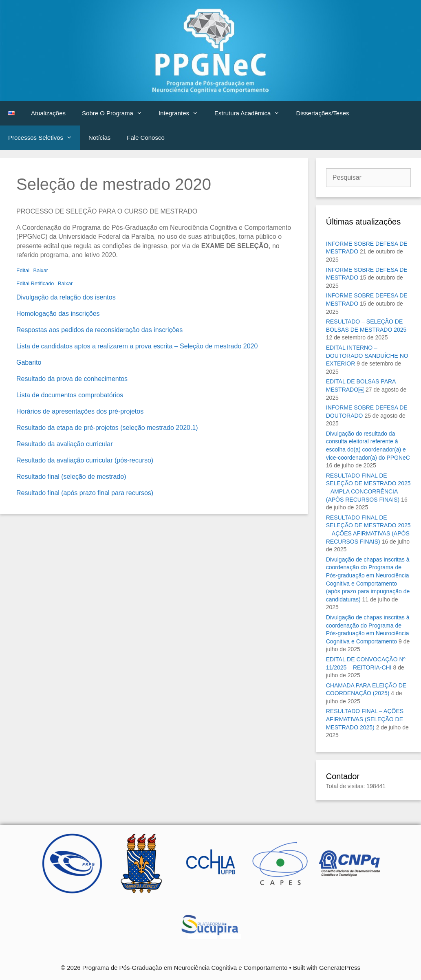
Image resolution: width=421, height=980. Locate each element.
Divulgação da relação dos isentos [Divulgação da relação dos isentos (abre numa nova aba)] (66, 297)
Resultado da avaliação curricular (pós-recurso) (85, 460)
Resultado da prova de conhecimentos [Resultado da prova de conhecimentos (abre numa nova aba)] (72, 379)
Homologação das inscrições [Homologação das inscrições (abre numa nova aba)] (58, 314)
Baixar (41, 270)
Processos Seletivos (44, 138)
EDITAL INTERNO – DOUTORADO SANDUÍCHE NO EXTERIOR (367, 356)
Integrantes (182, 113)
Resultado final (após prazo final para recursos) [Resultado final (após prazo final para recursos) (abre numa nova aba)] (85, 493)
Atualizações (48, 113)
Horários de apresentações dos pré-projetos (80, 411)
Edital (23, 270)
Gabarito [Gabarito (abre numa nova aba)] (29, 362)
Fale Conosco (146, 138)
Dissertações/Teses (322, 113)
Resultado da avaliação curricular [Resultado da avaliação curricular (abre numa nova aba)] (65, 444)
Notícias (99, 138)
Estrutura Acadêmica (251, 113)
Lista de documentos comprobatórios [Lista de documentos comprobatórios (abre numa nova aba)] (70, 395)
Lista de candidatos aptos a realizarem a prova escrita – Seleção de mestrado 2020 (137, 346)
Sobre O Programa (116, 113)
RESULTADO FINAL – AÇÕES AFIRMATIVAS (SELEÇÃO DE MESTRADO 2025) (365, 719)
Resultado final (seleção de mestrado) (71, 477)
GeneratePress (340, 968)
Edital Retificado (35, 283)
